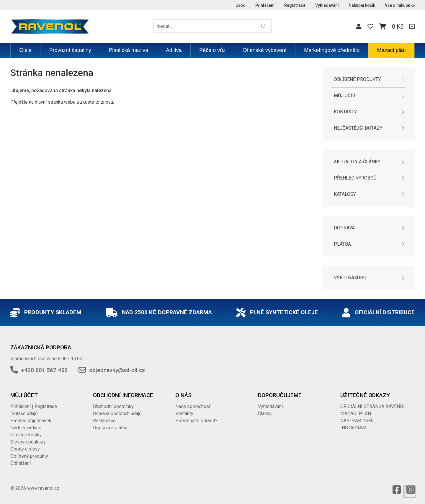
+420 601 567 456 (44, 370)
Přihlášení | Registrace (34, 406)
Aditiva (174, 50)
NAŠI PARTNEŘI (357, 421)
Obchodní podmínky (113, 406)
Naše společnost (193, 406)
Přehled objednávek (31, 421)
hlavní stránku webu (55, 102)
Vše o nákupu (400, 5)
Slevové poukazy (28, 442)
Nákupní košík (362, 5)
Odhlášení (21, 463)
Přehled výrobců (355, 178)
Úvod (241, 5)
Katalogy (345, 194)
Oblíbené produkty (357, 79)
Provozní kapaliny (70, 50)
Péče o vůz (212, 50)
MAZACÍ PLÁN (356, 414)
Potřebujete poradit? (196, 421)
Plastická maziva (128, 50)
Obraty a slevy (25, 449)
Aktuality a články (357, 162)
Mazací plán (392, 50)
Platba (342, 244)
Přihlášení (265, 5)
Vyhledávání (327, 5)
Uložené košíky (26, 435)
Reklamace (104, 421)
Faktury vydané (26, 428)
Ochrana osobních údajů (117, 414)
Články (265, 414)
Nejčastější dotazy (358, 128)
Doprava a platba (110, 428)
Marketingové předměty (332, 50)
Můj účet (345, 96)
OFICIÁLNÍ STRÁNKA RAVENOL (373, 406)
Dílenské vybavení (265, 50)
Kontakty (345, 112)
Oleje (25, 50)
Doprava (344, 228)
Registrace (295, 5)
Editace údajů (24, 414)
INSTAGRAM (353, 428)
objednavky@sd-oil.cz (117, 370)
